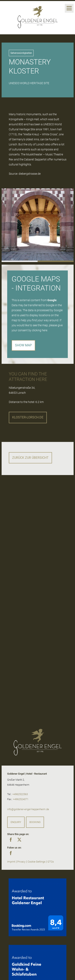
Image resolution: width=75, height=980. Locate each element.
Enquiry (16, 822)
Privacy (21, 862)
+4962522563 (20, 794)
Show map (23, 345)
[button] (20, 261)
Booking (35, 822)
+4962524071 (21, 799)
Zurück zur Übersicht (30, 458)
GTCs (51, 862)
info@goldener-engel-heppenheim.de (28, 809)
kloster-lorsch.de (28, 417)
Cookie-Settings (36, 862)
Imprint (11, 862)
